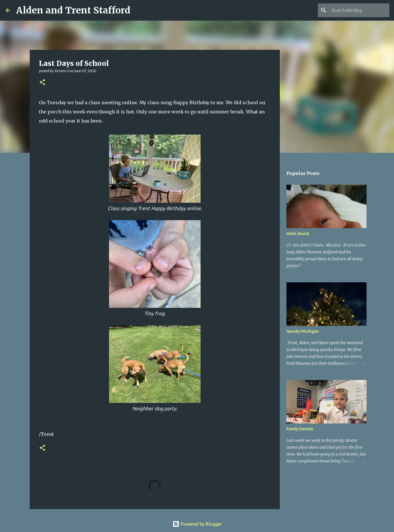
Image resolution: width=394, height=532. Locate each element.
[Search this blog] (359, 10)
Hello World (298, 234)
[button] (42, 83)
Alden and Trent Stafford (73, 10)
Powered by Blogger (197, 524)
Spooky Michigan (303, 331)
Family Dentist (300, 429)
